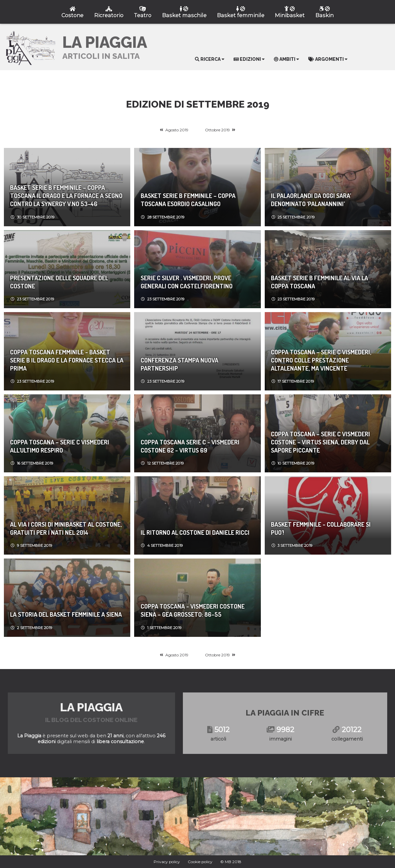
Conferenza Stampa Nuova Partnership (179, 364)
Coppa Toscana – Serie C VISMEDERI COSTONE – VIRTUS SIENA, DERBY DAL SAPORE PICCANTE (320, 442)
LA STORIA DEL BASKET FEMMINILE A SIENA (66, 614)
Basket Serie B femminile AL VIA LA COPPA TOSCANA (319, 282)
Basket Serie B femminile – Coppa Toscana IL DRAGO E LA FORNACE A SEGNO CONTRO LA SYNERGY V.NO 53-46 (66, 196)
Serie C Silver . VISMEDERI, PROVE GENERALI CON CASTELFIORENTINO (187, 282)
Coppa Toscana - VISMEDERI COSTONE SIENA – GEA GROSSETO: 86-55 (193, 610)
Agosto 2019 (177, 130)
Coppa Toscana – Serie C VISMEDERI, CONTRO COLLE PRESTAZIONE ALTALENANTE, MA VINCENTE (321, 360)
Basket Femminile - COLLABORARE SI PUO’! (321, 528)
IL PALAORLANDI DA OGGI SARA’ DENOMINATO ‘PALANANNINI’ (311, 200)
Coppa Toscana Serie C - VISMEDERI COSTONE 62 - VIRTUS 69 (190, 446)
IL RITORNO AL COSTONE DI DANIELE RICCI (195, 532)
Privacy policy (167, 862)
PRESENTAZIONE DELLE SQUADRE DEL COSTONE (59, 282)
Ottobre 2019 (217, 130)
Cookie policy (200, 862)
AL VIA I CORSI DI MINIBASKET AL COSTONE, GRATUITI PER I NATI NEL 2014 (66, 528)
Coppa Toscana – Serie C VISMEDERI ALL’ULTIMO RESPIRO (60, 446)
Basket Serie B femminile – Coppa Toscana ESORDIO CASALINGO (188, 200)
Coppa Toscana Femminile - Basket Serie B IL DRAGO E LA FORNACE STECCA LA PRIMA (67, 360)
